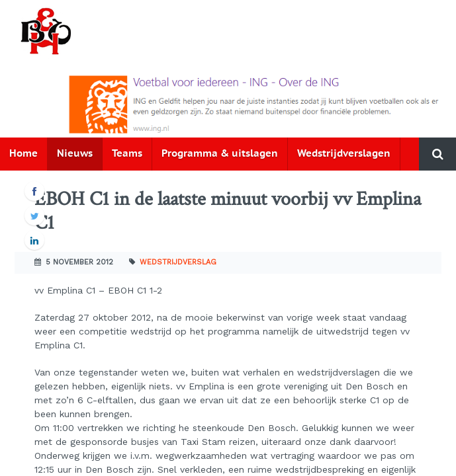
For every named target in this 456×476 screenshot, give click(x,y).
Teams (127, 154)
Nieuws (75, 154)
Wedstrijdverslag (178, 262)
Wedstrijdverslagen (344, 154)
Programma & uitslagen (220, 154)
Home (23, 154)
